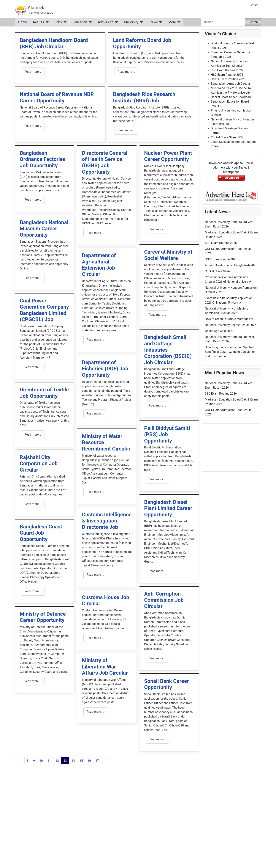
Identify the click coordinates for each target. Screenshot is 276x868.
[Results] (46, 22)
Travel (153, 22)
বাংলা (254, 5)
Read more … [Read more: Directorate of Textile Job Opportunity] (33, 435)
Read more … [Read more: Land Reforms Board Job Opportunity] (126, 72)
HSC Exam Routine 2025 (227, 75)
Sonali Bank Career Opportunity (166, 684)
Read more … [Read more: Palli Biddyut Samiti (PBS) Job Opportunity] (157, 479)
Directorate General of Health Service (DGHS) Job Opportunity (105, 162)
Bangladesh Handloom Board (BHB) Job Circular (54, 43)
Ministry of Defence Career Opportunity (43, 617)
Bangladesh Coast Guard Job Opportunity (41, 533)
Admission (106, 22)
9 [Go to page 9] (34, 761)
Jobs (58, 22)
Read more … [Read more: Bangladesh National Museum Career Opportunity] (33, 278)
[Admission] (116, 22)
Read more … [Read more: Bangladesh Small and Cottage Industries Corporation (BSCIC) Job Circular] (157, 405)
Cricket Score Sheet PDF (227, 137)
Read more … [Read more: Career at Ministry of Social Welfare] (157, 315)
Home (23, 22)
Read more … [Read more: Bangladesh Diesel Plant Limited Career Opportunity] (157, 571)
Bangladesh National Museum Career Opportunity (44, 229)
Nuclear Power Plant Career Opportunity (168, 156)
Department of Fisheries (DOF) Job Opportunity (105, 369)
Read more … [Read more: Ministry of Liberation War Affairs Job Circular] (95, 712)
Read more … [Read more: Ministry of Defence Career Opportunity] (33, 681)
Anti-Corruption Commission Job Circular (164, 600)
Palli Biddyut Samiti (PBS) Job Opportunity (167, 434)
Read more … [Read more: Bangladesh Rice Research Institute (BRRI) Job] (126, 130)
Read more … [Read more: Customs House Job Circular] (95, 638)
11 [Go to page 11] (49, 761)
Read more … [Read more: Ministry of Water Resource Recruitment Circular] (95, 492)
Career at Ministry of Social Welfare (168, 255)
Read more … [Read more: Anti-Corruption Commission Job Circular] (157, 658)
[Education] (89, 22)
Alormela (37, 8)
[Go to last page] (108, 759)
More (172, 22)
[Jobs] (64, 22)
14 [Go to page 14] (73, 761)
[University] (141, 22)
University (131, 22)
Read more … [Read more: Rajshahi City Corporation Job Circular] (33, 504)
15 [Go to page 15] (81, 761)
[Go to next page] (104, 759)
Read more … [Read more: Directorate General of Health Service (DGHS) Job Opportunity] (95, 233)
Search (253, 22)
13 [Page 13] (65, 761)
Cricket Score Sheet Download (231, 97)
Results (39, 22)
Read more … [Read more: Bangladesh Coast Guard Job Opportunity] (33, 591)
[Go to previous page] (22, 759)
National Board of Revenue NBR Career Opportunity (57, 97)
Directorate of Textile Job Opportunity (44, 393)
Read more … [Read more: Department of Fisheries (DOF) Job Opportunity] (95, 413)
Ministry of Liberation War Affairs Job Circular (105, 667)
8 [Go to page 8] (28, 761)
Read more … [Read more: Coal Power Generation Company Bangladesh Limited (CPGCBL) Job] (33, 367)
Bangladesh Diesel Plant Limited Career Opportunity (168, 508)
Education (80, 22)
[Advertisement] (107, 821)
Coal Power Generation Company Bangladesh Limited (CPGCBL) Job (44, 310)
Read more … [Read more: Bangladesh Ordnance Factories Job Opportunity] (33, 200)
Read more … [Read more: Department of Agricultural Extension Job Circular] (95, 340)
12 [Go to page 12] (57, 761)
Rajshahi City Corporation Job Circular (39, 464)
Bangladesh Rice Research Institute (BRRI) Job (144, 97)
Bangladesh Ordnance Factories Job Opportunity (43, 159)
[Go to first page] (18, 759)
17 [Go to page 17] (97, 761)
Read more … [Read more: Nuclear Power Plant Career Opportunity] (157, 229)
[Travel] (160, 22)
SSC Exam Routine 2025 (227, 70)
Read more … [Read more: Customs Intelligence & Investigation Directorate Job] (95, 575)
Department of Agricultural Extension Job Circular (99, 265)
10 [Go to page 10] (41, 761)
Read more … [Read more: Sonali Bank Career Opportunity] (157, 739)
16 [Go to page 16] (89, 761)
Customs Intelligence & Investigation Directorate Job (107, 521)
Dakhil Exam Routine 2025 (228, 79)
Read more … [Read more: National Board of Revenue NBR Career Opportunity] (33, 126)
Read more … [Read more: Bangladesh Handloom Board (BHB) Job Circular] (33, 72)
